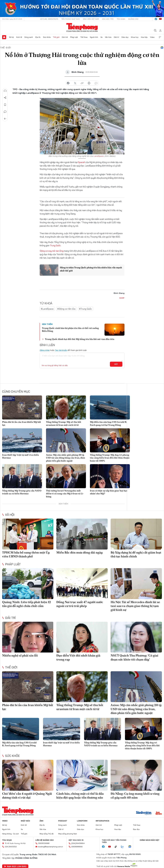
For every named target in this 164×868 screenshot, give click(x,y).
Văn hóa (108, 37)
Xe (102, 37)
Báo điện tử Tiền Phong (82, 28)
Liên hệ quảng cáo (45, 840)
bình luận (96, 83)
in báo (89, 83)
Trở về (5, 119)
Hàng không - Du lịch (10, 834)
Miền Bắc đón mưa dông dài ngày (80, 552)
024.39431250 (11, 847)
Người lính (94, 37)
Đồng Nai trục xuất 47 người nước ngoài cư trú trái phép (80, 604)
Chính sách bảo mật (150, 840)
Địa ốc (38, 37)
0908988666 (77, 847)
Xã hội (11, 37)
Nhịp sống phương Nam (68, 834)
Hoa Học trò (108, 19)
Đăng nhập (45, 350)
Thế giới (56, 37)
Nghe (5, 91)
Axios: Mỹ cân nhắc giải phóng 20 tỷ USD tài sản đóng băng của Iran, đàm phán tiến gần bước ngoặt (65, 458)
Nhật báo (25, 821)
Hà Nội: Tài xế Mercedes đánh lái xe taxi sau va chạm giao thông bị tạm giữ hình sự (135, 606)
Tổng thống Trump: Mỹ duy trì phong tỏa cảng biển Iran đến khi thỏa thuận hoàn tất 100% (110, 458)
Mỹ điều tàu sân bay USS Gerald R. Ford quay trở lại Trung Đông (108, 423)
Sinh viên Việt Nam (91, 19)
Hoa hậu (144, 37)
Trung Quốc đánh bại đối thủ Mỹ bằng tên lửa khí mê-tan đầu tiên (80, 339)
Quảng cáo (133, 19)
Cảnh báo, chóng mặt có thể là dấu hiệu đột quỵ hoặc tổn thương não (80, 796)
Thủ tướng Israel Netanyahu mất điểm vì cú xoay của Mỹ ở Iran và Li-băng (65, 494)
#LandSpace (47, 309)
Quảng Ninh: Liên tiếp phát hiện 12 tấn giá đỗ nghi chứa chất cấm (27, 604)
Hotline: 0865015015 (49, 19)
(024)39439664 (78, 843)
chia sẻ (68, 83)
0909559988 (44, 843)
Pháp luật (74, 37)
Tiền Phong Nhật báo (71, 19)
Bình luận (5, 112)
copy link (82, 83)
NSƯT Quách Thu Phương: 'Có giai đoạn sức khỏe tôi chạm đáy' (134, 657)
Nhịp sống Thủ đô (47, 834)
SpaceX (82, 162)
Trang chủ (4, 37)
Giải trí (116, 37)
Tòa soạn (121, 19)
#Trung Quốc (85, 309)
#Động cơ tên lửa (66, 309)
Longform (82, 821)
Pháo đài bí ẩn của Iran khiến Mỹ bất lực (22, 423)
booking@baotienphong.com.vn (51, 847)
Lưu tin (5, 105)
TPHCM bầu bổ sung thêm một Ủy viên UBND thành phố (26, 554)
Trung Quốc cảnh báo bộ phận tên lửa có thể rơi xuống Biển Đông (70, 330)
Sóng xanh (29, 37)
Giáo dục (125, 37)
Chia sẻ (5, 98)
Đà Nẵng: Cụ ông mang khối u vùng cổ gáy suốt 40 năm (135, 796)
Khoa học (135, 37)
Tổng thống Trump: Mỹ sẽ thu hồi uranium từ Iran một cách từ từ (64, 423)
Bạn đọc (136, 829)
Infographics (102, 821)
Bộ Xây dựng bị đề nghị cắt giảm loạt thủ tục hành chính (136, 554)
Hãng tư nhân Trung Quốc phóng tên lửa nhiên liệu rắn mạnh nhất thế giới (91, 269)
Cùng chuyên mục (16, 391)
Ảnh (41, 821)
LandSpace (99, 156)
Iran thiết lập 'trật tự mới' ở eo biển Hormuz (20, 456)
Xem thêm (160, 37)
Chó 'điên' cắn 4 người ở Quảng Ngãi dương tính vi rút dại (27, 796)
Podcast (63, 821)
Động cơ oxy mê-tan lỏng (52, 251)
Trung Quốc (55, 245)
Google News (162, 48)
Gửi (116, 364)
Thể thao (84, 37)
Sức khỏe (47, 37)
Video (152, 37)
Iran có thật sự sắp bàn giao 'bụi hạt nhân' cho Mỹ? (109, 492)
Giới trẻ (65, 37)
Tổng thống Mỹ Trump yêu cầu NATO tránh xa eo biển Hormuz (22, 492)
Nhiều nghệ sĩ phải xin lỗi (20, 655)
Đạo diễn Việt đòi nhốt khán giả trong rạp (78, 657)
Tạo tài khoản (61, 350)
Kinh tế (19, 37)
